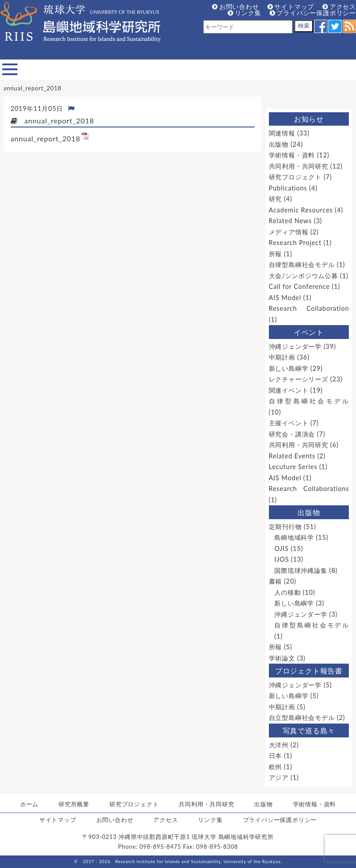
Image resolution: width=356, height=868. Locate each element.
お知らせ (309, 119)
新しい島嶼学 (289, 368)
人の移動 (287, 592)
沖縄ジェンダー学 (295, 346)
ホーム (29, 804)
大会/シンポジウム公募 (304, 276)
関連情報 (282, 133)
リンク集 (245, 13)
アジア (279, 777)
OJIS (281, 548)
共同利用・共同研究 (299, 166)
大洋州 (279, 745)
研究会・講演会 (292, 434)
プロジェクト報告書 (309, 671)
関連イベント (289, 390)
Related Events (292, 456)
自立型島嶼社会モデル (302, 718)
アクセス (339, 6)
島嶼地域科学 (294, 537)
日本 (276, 756)
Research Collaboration (309, 308)
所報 (276, 254)
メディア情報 (289, 232)
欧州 (276, 767)
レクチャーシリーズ (299, 379)
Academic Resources (301, 210)
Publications (288, 188)
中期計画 (282, 357)
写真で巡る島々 (309, 730)
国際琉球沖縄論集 (301, 570)
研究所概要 (74, 804)
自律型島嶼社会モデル (302, 265)
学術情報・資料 (292, 155)
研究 (276, 199)
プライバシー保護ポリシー (313, 13)
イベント (309, 332)
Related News (290, 221)
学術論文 (282, 658)
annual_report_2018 (46, 138)
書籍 (276, 581)
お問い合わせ (236, 6)
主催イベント (289, 423)
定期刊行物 (285, 527)
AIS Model (285, 298)
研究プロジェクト (295, 177)
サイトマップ (291, 6)
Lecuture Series (293, 467)
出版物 (279, 144)
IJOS (282, 559)
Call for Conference (299, 286)
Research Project (295, 243)
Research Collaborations (309, 489)
